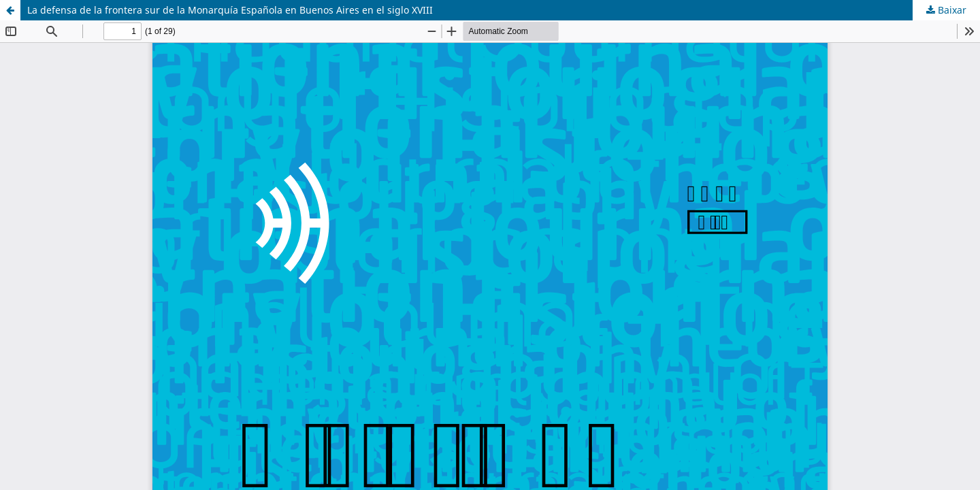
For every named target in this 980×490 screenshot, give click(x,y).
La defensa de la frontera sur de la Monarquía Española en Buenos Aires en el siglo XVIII (230, 10)
